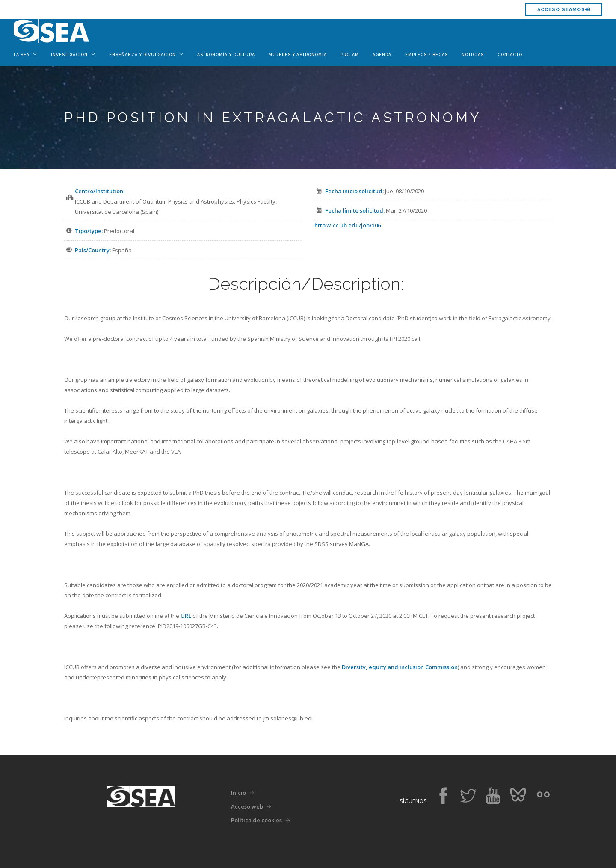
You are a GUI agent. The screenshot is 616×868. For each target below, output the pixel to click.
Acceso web (247, 806)
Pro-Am (350, 55)
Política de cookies (256, 820)
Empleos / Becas (426, 55)
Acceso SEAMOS (564, 10)
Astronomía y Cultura (226, 55)
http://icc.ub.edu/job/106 (348, 225)
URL (186, 616)
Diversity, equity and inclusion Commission (400, 667)
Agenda (382, 55)
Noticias (473, 55)
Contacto (510, 55)
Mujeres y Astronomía (298, 55)
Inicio (238, 793)
